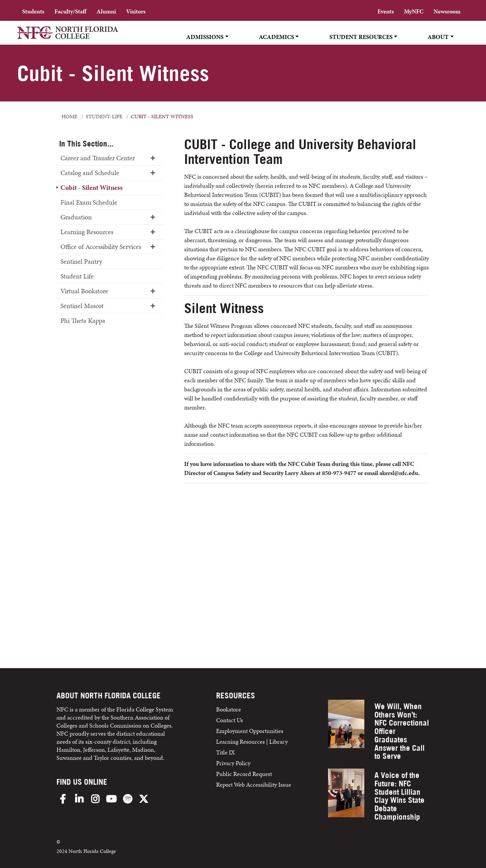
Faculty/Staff (70, 11)
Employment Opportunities (250, 731)
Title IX (226, 752)
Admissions (205, 37)
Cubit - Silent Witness (92, 187)
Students (33, 11)
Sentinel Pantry (81, 261)
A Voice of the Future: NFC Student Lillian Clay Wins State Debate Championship (399, 796)
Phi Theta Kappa (83, 320)
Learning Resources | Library (252, 742)
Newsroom (447, 11)
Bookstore (229, 709)
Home (69, 117)
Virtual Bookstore (84, 291)
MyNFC (414, 11)
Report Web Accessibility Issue (254, 785)
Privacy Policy (233, 763)
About (438, 37)
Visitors (136, 11)
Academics (276, 37)
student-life (104, 117)
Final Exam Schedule (89, 202)
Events (386, 11)
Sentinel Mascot (82, 306)
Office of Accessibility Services (101, 247)
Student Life (77, 276)
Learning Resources (87, 232)
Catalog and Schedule (90, 173)
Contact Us (230, 720)
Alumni (106, 11)
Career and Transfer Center (98, 158)
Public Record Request (244, 774)
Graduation (76, 217)
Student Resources (361, 37)
